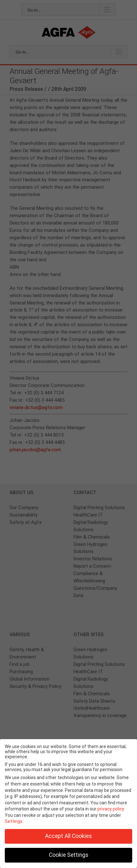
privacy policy (111, 809)
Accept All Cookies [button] (68, 836)
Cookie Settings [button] (69, 855)
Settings (14, 821)
